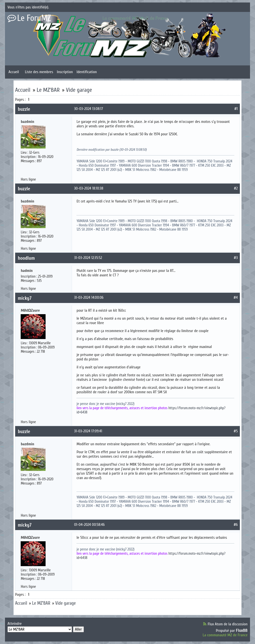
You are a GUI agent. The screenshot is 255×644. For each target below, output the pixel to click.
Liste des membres (39, 72)
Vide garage (79, 90)
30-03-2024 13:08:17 (88, 109)
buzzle (24, 109)
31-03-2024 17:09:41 (88, 431)
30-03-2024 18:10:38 (89, 188)
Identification (87, 72)
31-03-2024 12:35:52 (88, 258)
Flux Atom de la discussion (228, 624)
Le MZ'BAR (48, 90)
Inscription (65, 72)
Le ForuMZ (34, 18)
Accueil (14, 72)
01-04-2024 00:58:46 (89, 525)
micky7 (25, 298)
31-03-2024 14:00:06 (89, 297)
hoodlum (26, 258)
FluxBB (242, 630)
